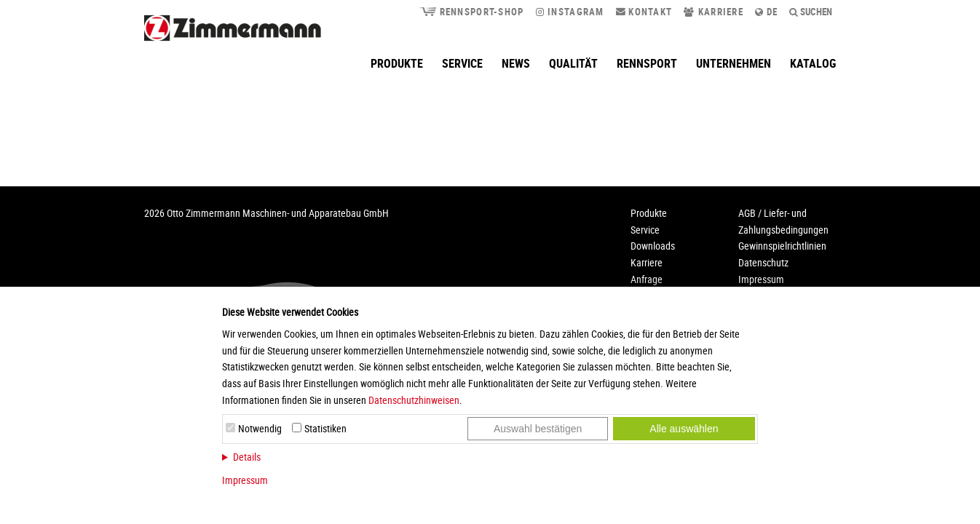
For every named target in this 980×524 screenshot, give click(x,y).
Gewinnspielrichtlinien (782, 246)
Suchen (811, 12)
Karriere (714, 12)
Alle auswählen (684, 429)
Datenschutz (763, 262)
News (516, 63)
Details (247, 457)
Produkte (397, 63)
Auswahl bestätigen (538, 429)
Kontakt (644, 12)
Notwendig (260, 428)
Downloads (653, 246)
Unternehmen (734, 63)
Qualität (573, 63)
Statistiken (325, 428)
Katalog (813, 63)
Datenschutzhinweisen (414, 400)
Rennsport (647, 63)
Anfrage (647, 279)
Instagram (570, 12)
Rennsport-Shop (471, 12)
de (766, 12)
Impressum (245, 480)
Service (462, 63)
